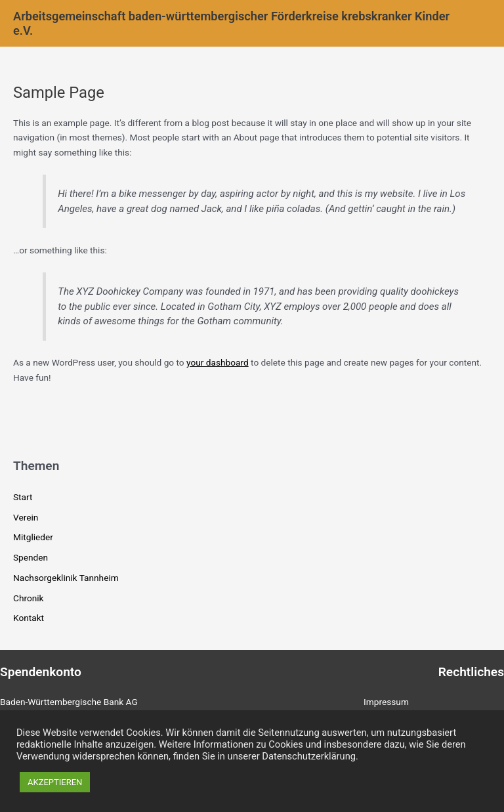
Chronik (29, 598)
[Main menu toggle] (478, 23)
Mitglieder (33, 537)
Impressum (386, 702)
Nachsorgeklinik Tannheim (66, 578)
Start (23, 497)
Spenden (31, 557)
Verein (26, 517)
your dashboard (218, 362)
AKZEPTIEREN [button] (55, 782)
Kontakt (29, 618)
